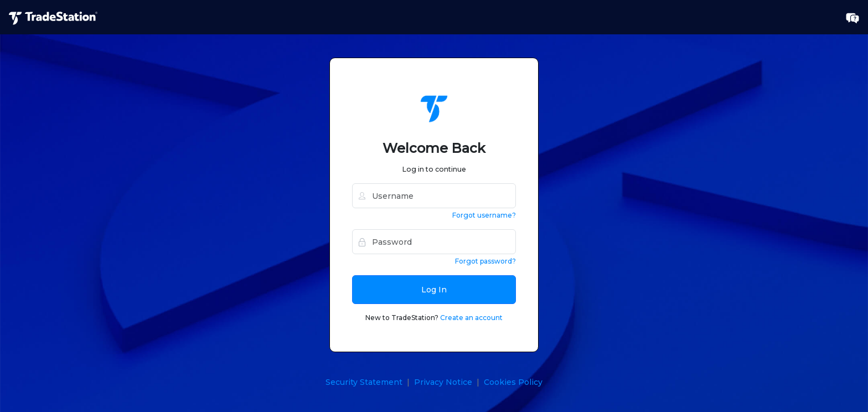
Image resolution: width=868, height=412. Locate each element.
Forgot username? (484, 215)
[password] (434, 242)
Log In (434, 290)
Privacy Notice (443, 382)
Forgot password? (485, 261)
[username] (434, 196)
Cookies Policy (513, 382)
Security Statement (364, 382)
